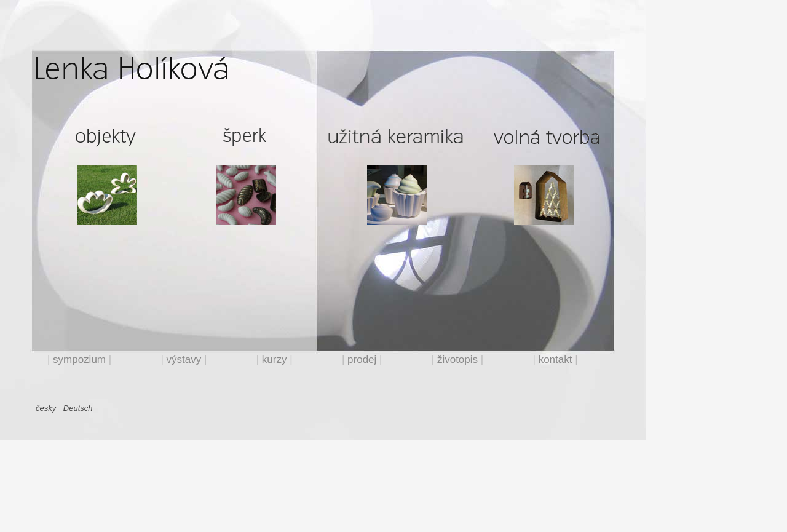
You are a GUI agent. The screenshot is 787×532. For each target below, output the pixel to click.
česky (46, 408)
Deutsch (77, 408)
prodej (362, 359)
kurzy (275, 359)
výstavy (184, 359)
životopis (457, 359)
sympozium (79, 359)
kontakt (556, 359)
